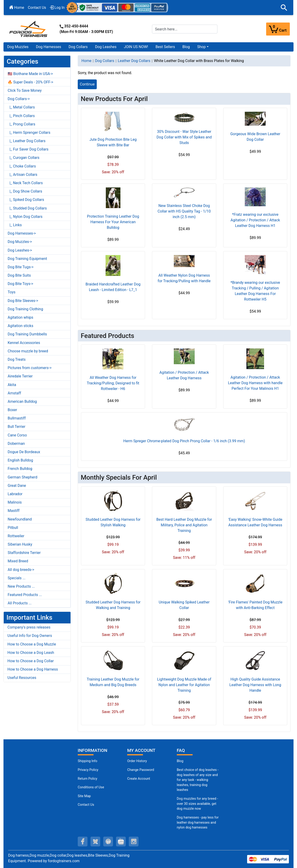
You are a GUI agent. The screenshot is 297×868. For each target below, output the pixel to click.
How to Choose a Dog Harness (33, 669)
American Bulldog (22, 401)
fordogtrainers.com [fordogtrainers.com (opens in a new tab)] (64, 861)
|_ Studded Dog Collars (27, 208)
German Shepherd (23, 477)
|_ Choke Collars (22, 166)
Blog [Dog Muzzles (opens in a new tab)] (180, 761)
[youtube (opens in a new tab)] (121, 842)
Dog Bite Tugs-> (21, 267)
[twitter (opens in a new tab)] (95, 842)
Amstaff (14, 393)
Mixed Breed (18, 561)
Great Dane (17, 486)
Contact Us (37, 8)
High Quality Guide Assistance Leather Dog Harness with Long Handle (255, 685)
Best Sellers (165, 47)
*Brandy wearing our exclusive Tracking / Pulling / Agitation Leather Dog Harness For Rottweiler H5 (255, 291)
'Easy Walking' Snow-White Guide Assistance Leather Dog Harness (255, 522)
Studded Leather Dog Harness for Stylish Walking (113, 522)
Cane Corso (17, 435)
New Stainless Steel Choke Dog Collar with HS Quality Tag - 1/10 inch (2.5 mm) (184, 211)
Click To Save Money (25, 90)
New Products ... (21, 586)
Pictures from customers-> (30, 368)
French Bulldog (20, 469)
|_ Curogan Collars (24, 158)
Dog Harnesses (49, 47)
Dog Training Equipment (27, 259)
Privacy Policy (88, 770)
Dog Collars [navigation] (105, 61)
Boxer (12, 410)
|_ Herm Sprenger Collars (29, 133)
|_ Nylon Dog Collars (25, 217)
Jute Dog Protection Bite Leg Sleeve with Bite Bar (113, 142)
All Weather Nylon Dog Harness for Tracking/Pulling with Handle (184, 278)
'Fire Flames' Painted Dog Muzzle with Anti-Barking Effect (255, 605)
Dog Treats (17, 359)
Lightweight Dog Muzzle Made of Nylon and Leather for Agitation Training (184, 685)
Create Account (139, 779)
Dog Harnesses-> (22, 233)
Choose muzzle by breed (28, 351)
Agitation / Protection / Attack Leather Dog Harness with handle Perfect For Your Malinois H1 (255, 383)
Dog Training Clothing (25, 309)
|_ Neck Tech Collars (25, 183)
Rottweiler (16, 536)
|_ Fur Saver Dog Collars (28, 149)
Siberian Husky (20, 544)
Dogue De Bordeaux (24, 452)
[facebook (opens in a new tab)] (83, 842)
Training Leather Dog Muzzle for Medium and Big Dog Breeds (113, 682)
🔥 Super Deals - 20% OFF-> (30, 82)
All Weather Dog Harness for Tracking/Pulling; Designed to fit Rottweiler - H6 (113, 383)
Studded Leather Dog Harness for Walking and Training (113, 605)
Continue (87, 84)
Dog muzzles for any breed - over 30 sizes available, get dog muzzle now (197, 804)
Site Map (84, 796)
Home (17, 8)
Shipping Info (87, 761)
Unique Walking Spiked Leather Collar (184, 605)
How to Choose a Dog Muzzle (32, 644)
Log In (57, 8)
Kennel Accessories (24, 343)
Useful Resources (22, 678)
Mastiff (14, 511)
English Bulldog (20, 460)
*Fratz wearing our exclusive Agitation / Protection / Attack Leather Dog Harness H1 (255, 220)
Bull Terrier (16, 427)
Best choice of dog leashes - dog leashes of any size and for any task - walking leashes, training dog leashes (198, 780)
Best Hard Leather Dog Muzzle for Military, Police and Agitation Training (184, 525)
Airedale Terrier (20, 376)
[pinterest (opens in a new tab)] (108, 842)
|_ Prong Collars (21, 124)
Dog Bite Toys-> (20, 284)
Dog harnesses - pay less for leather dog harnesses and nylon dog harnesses (198, 822)
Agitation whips (20, 317)
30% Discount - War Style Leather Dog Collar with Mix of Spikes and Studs (184, 137)
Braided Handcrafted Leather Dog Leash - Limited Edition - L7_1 (113, 287)
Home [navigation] (86, 61)
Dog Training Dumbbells (27, 334)
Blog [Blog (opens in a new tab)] (186, 47)
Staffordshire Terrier (24, 553)
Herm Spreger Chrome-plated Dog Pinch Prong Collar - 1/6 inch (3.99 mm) (184, 441)
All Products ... (20, 603)
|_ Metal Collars (21, 107)
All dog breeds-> (21, 570)
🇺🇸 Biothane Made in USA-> (30, 74)
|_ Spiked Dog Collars (26, 200)
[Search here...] (185, 29)
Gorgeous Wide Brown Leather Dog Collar (255, 137)
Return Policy (87, 779)
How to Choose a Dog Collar (31, 661)
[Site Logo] (29, 29)
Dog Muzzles (18, 47)
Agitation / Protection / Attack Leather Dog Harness (184, 375)
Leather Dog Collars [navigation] (134, 61)
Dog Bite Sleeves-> (23, 301)
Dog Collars (78, 47)
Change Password (141, 770)
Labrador (15, 494)
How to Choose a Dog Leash (31, 653)
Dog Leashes (106, 47)
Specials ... (17, 578)
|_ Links (15, 225)
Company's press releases (29, 627)
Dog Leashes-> (20, 250)
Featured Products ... (25, 595)
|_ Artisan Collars (23, 175)
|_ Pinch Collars (21, 116)
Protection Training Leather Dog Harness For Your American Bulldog (113, 222)
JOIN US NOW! (136, 47)
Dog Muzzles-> (20, 242)
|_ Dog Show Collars (25, 191)
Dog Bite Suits (19, 275)
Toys (12, 292)
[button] (284, 8)
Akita (12, 385)
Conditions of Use (91, 787)
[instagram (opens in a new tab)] (134, 842)
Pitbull (13, 528)
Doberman (16, 444)
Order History (137, 761)
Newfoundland (20, 519)
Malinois (15, 502)
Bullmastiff (17, 418)
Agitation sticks (20, 326)
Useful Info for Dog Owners (30, 636)
